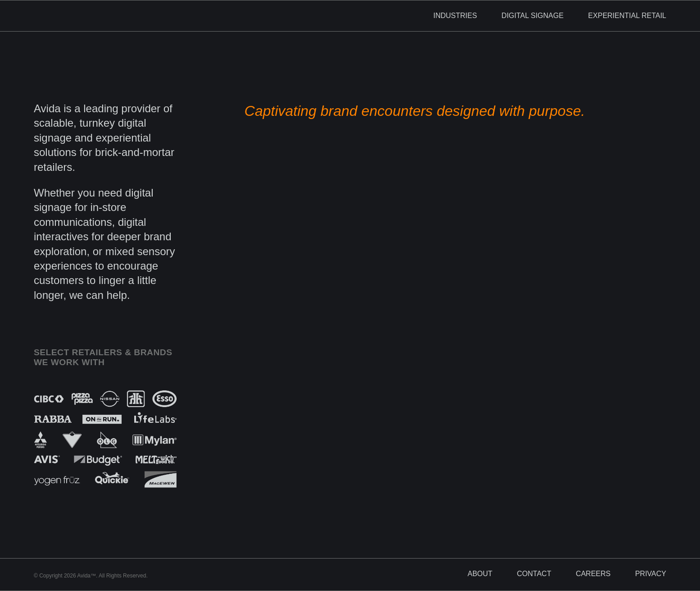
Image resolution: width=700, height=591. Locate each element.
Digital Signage (532, 16)
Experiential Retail (627, 16)
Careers (593, 574)
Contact (534, 574)
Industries (455, 16)
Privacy (651, 574)
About (480, 574)
